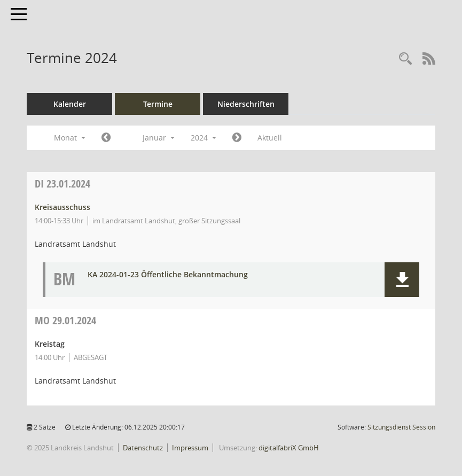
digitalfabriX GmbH (289, 448)
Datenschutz (143, 448)
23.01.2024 (62, 184)
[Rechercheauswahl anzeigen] (405, 59)
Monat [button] (70, 138)
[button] (402, 280)
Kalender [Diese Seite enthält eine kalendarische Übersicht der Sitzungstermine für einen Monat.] (70, 104)
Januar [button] (159, 138)
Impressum (190, 448)
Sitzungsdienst (401, 427)
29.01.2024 (65, 320)
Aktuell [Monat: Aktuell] (270, 138)
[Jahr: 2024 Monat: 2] (237, 138)
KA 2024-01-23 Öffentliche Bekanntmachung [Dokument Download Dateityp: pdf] (168, 275)
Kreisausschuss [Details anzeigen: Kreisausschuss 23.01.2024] (62, 207)
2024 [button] (203, 138)
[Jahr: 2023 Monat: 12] (106, 138)
